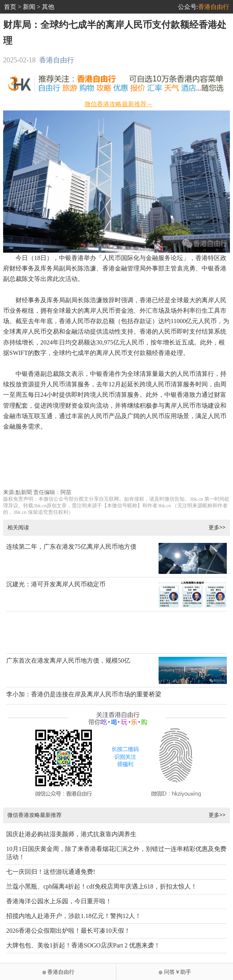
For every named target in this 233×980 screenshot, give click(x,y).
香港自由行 (57, 60)
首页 (10, 7)
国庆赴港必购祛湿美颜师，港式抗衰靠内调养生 (71, 834)
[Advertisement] (116, 463)
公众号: (204, 7)
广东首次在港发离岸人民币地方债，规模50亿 (68, 661)
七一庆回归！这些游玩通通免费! (51, 872)
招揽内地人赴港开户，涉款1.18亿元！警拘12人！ (74, 916)
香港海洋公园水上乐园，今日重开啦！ (59, 901)
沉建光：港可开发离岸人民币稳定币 (56, 584)
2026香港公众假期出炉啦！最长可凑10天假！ (68, 931)
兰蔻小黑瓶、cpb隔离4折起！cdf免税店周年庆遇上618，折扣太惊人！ (102, 886)
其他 (48, 7)
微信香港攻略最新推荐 (35, 815)
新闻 (29, 7)
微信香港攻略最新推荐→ (119, 104)
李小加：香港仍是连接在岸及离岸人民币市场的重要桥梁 (84, 694)
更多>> (217, 527)
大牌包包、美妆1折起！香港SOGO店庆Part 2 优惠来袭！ (83, 945)
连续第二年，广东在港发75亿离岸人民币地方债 (71, 547)
